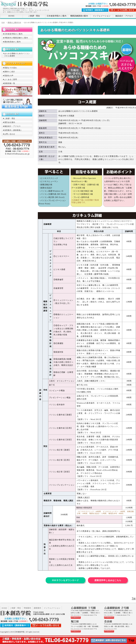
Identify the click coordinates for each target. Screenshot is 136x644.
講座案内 (37, 608)
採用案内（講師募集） (13, 130)
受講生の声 (9, 76)
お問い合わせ (10, 134)
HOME (12, 16)
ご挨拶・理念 (34, 16)
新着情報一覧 (10, 83)
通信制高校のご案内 (12, 42)
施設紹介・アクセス (124, 16)
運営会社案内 (10, 122)
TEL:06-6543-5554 (77, 629)
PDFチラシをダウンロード (65, 580)
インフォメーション (102, 16)
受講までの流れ (11, 68)
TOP (3, 23)
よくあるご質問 (11, 79)
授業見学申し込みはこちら (108, 580)
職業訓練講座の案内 (79, 16)
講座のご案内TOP (14, 23)
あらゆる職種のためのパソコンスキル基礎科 (17, 55)
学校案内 (27, 608)
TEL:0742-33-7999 (110, 629)
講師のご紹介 (10, 72)
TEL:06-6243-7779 (77, 615)
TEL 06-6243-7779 (110, 615)
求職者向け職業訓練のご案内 (16, 38)
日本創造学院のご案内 (57, 16)
